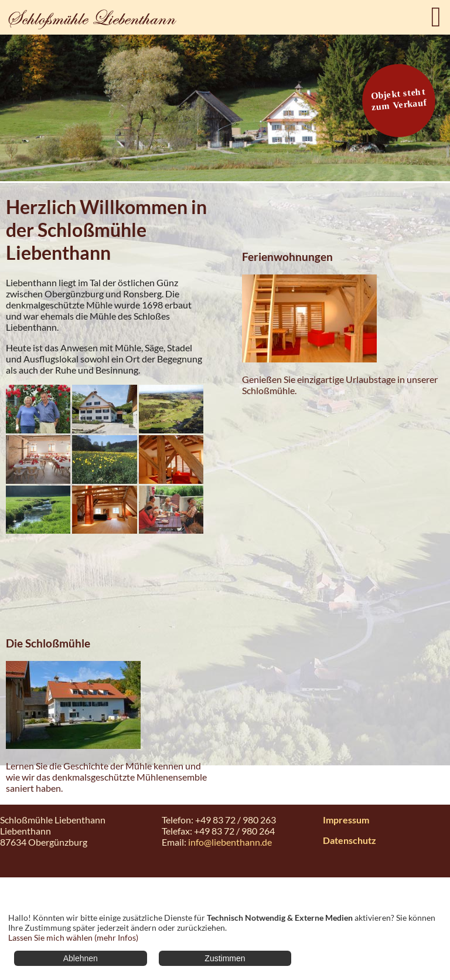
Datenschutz (350, 840)
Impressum (346, 820)
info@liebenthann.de (230, 842)
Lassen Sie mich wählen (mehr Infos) (73, 937)
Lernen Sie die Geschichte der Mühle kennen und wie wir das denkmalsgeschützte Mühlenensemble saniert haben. (106, 777)
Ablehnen (81, 958)
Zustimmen (225, 958)
